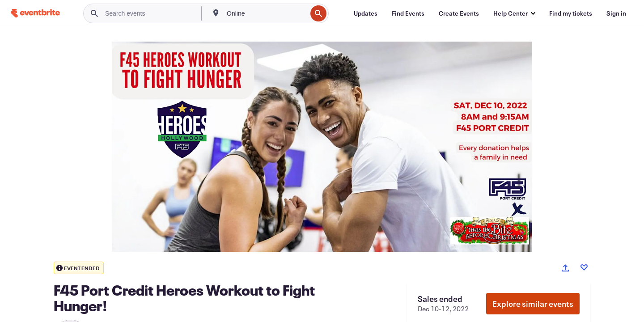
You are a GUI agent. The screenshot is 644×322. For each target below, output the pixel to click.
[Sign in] (616, 13)
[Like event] (584, 267)
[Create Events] (459, 13)
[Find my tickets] (571, 13)
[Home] (35, 13)
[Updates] (366, 13)
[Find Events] (408, 13)
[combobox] (266, 13)
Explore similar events (533, 304)
